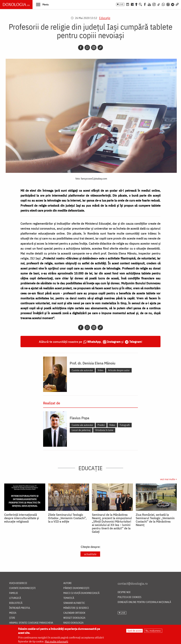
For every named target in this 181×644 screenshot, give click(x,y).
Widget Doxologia (74, 618)
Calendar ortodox (74, 613)
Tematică (69, 598)
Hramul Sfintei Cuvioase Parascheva (31, 623)
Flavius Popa (79, 418)
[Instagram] (154, 4)
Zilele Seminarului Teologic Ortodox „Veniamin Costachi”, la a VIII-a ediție (67, 518)
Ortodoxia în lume (104, 430)
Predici (101, 425)
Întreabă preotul (20, 608)
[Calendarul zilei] (132, 4)
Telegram (135, 342)
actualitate (90, 554)
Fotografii (125, 425)
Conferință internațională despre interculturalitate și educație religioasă (22, 518)
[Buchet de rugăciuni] (136, 4)
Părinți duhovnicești (76, 588)
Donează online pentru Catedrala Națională (144, 602)
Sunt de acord (134, 631)
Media (13, 613)
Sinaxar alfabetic (74, 603)
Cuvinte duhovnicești (22, 588)
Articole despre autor (119, 370)
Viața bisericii (18, 583)
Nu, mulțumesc (153, 631)
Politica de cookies (129, 597)
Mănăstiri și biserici (76, 608)
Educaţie (105, 18)
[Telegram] (173, 4)
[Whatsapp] (87, 48)
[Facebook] (145, 4)
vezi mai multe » (168, 479)
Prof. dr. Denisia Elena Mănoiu (93, 363)
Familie (14, 593)
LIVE (121, 4)
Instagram (114, 342)
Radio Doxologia (73, 623)
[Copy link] (100, 48)
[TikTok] (159, 4)
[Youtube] (149, 4)
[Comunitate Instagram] (168, 4)
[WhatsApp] (163, 4)
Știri (12, 618)
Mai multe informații (56, 642)
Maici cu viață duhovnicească (81, 593)
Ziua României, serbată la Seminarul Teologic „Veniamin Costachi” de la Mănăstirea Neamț (155, 520)
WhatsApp (94, 342)
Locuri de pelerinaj (81, 430)
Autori (67, 583)
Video (100, 370)
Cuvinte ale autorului (82, 370)
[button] (42, 4)
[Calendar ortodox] (128, 4)
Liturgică (15, 598)
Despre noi (124, 592)
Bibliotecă (16, 603)
